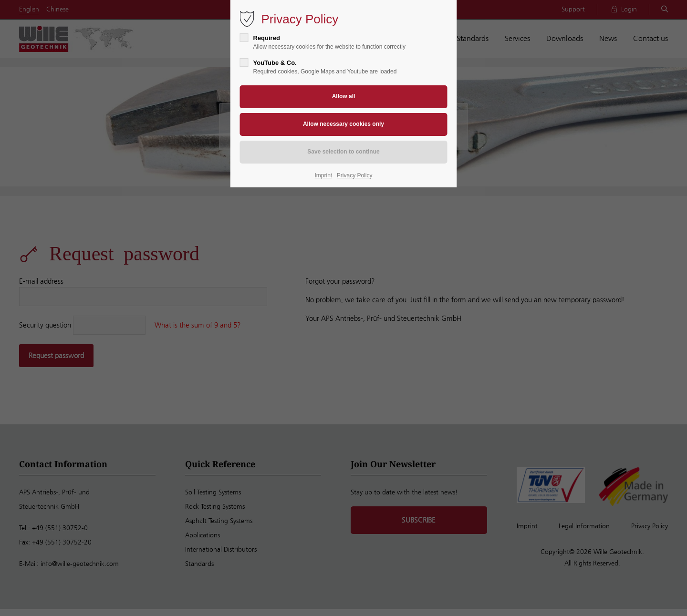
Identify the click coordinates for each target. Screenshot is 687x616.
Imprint (324, 175)
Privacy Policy (355, 175)
